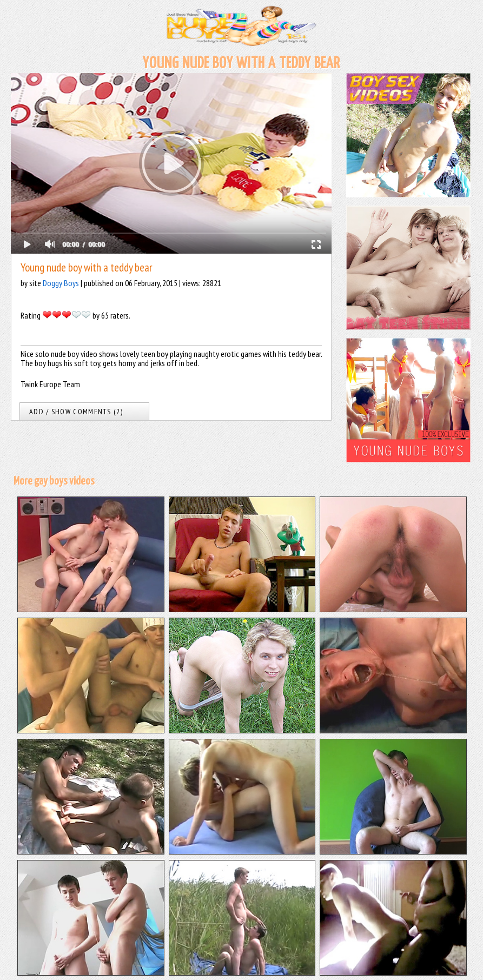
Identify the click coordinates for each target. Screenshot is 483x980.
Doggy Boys (61, 283)
